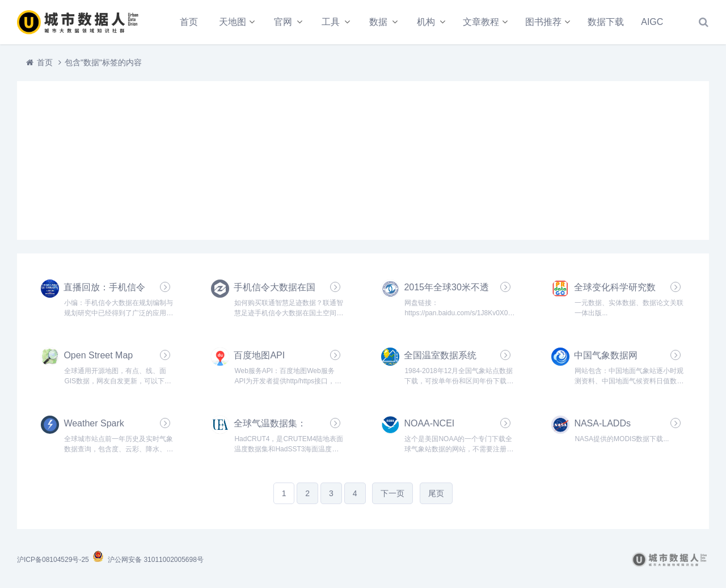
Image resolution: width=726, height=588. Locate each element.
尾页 (436, 493)
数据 (378, 22)
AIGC (652, 22)
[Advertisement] (363, 160)
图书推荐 (543, 22)
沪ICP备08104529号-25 (54, 560)
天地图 (233, 22)
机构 (426, 22)
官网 (283, 22)
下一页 (392, 493)
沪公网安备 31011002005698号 (148, 560)
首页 (189, 22)
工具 (331, 22)
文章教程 (481, 22)
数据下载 (606, 22)
